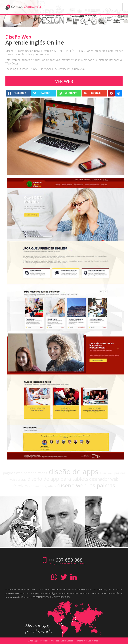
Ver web (64, 81)
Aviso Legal (33, 641)
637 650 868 (69, 560)
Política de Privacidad (50, 641)
